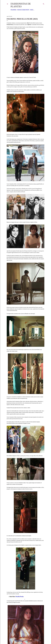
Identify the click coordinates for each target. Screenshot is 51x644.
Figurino (14, 10)
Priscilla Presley (20, 597)
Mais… (32, 10)
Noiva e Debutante (23, 10)
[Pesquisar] (44, 4)
